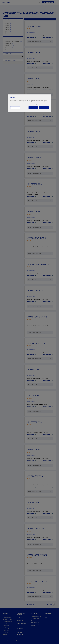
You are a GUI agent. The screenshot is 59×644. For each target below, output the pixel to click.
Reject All (33, 108)
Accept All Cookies (44, 108)
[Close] (49, 96)
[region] (29, 103)
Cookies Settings (15, 108)
